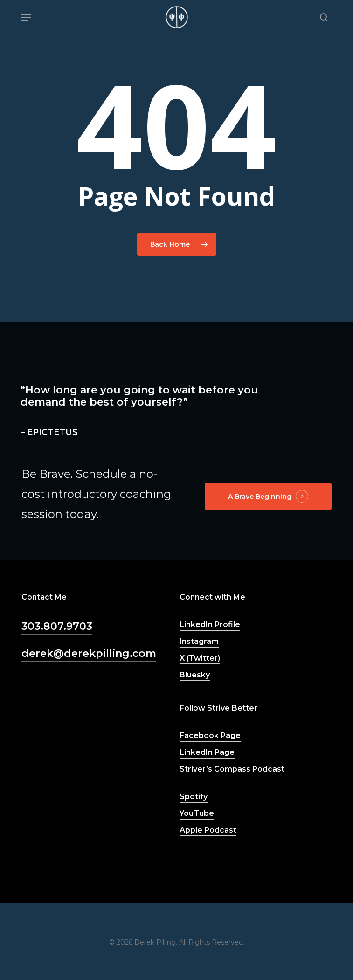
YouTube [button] (197, 813)
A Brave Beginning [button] (260, 497)
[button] (26, 17)
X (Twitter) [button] (200, 658)
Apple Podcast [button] (208, 830)
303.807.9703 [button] (57, 626)
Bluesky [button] (195, 675)
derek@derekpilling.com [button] (89, 653)
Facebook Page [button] (210, 735)
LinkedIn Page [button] (207, 752)
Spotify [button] (194, 797)
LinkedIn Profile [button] (210, 625)
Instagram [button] (199, 641)
